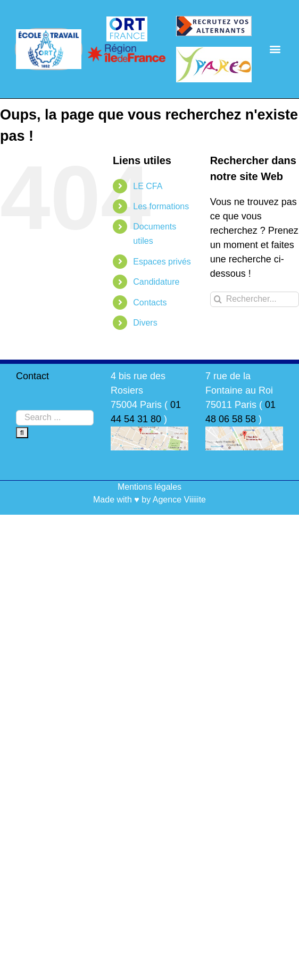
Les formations (161, 206)
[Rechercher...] (255, 299)
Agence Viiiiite (179, 500)
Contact (32, 376)
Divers (145, 323)
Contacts (150, 302)
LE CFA (148, 186)
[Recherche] (218, 299)
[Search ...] (55, 418)
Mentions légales (149, 487)
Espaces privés (162, 262)
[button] (275, 49)
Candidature (156, 282)
